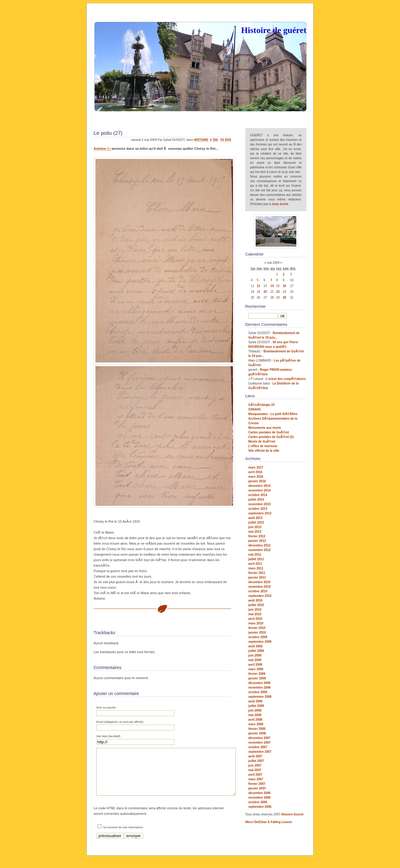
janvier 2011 (257, 577)
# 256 (214, 140)
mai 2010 (255, 614)
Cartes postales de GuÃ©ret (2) (271, 437)
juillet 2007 (256, 761)
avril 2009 (255, 665)
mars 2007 (256, 779)
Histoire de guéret (274, 30)
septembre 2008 (260, 697)
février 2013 (257, 536)
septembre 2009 (260, 642)
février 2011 (257, 573)
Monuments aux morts (265, 428)
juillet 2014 (256, 500)
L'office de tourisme (263, 446)
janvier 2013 (257, 541)
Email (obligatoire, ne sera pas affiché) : (120, 722)
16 (285, 286)
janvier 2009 (257, 678)
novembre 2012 (259, 550)
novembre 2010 (259, 587)
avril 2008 (255, 720)
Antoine (100, 149)
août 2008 (255, 701)
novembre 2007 (259, 743)
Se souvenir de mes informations (123, 837)
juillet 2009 (256, 651)
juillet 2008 (256, 706)
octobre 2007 (258, 747)
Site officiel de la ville (264, 451)
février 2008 (257, 729)
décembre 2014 (259, 486)
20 (265, 292)
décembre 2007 (259, 738)
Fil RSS (226, 140)
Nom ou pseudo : (107, 708)
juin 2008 (255, 710)
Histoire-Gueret (292, 814)
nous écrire (280, 204)
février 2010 (257, 628)
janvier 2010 (257, 633)
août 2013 (255, 518)
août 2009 (255, 646)
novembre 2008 (259, 688)
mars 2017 (256, 467)
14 (272, 286)
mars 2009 (256, 669)
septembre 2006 (260, 807)
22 (278, 292)
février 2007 (257, 784)
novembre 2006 (259, 798)
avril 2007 (255, 775)
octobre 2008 (258, 692)
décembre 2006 (259, 793)
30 (285, 298)
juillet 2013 (256, 522)
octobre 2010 (258, 591)
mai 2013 (255, 532)
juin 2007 (255, 765)
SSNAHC (255, 409)
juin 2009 (255, 655)
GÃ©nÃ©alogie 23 (261, 405)
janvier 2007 (257, 788)
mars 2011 (256, 568)
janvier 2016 (257, 481)
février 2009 (257, 674)
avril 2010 (255, 619)
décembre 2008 (259, 683)
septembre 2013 (260, 513)
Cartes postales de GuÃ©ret (269, 432)
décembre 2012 (259, 545)
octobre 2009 (258, 637)
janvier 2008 (257, 733)
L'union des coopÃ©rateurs (286, 379)
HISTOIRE (201, 140)
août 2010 (255, 600)
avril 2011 (255, 564)
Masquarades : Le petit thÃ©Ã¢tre (273, 414)
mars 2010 (256, 623)
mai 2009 (255, 660)
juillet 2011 (256, 559)
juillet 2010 (256, 605)
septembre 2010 (260, 596)
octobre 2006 (258, 802)
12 (258, 286)
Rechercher (256, 306)
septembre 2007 (260, 752)
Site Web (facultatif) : (109, 736)
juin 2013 (255, 527)
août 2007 (255, 756)
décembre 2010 (259, 582)
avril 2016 (255, 472)
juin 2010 (255, 610)
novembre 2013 (259, 504)
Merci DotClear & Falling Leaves (269, 822)
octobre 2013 (258, 509)
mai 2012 (255, 555)
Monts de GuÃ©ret (262, 441)
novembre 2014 (259, 490)
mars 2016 (256, 477)
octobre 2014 (258, 495)
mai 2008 (255, 715)
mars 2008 (256, 724)
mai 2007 (255, 770)
